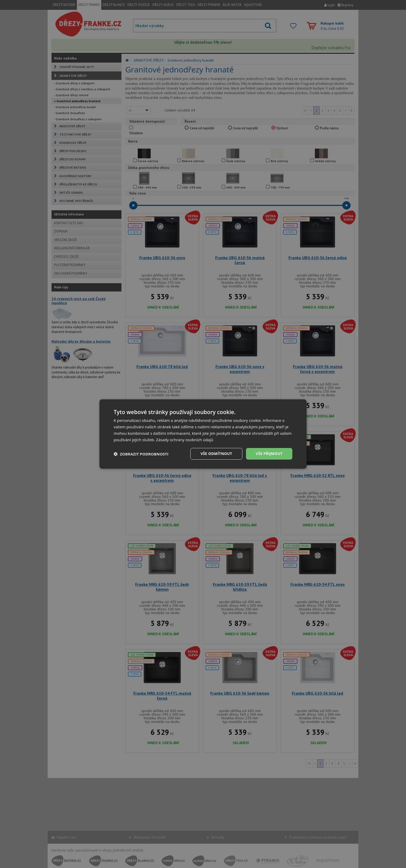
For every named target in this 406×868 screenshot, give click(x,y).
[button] (141, 454)
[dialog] (203, 434)
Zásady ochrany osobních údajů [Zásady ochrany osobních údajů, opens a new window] (185, 440)
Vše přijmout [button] (269, 454)
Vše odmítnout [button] (216, 454)
